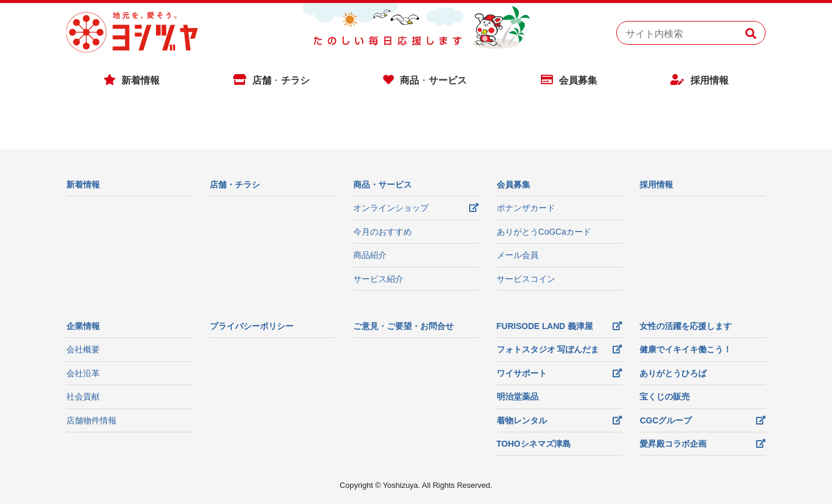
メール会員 (518, 255)
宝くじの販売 (665, 397)
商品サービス (433, 80)
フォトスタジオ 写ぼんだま (548, 349)
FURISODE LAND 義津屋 (545, 326)
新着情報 (140, 80)
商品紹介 (370, 255)
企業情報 (83, 326)
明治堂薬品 (518, 397)
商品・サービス (383, 185)
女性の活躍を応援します (686, 326)
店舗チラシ (281, 80)
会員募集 (578, 80)
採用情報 (709, 80)
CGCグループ (666, 420)
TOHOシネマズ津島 (534, 444)
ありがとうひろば (673, 373)
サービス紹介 (378, 279)
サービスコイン (526, 279)
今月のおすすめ (383, 232)
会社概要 (83, 349)
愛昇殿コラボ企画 (673, 444)
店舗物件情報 (91, 420)
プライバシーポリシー (252, 326)
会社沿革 (83, 373)
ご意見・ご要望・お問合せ (403, 326)
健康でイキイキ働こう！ (686, 349)
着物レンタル (522, 420)
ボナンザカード (526, 208)
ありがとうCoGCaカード (544, 232)
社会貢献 (83, 397)
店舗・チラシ (235, 185)
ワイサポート (522, 373)
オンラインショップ (391, 208)
